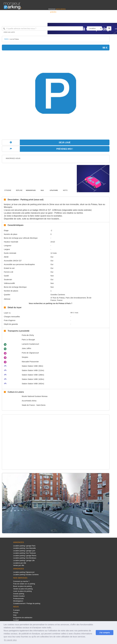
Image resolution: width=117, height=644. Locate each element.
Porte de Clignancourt (30, 353)
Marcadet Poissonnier (30, 362)
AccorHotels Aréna (29, 401)
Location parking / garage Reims (25, 556)
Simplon (25, 357)
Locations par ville (20, 563)
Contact (16, 620)
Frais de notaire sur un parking (24, 584)
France (97, 20)
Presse (16, 613)
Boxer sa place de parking (22, 586)
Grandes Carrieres (58, 295)
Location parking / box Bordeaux (25, 558)
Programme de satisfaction (23, 618)
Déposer (90, 20)
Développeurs (18, 601)
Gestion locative (19, 596)
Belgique (104, 20)
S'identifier (82, 20)
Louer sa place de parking (22, 591)
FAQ (15, 615)
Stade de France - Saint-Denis (34, 405)
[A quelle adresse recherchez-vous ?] (42, 28)
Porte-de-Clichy (28, 335)
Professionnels (72, 20)
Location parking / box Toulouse (24, 553)
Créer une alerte (9, 32)
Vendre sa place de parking (23, 589)
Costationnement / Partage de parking (27, 603)
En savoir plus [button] (10, 640)
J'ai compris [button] (104, 633)
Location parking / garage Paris (24, 546)
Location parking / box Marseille (24, 548)
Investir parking (19, 594)
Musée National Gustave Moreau (35, 396)
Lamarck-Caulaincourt (30, 344)
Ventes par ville (19, 565)
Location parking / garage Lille (24, 560)
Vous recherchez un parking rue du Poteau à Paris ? (51, 303)
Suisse (111, 20)
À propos (16, 610)
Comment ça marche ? (21, 581)
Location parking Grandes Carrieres (26, 575)
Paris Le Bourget (28, 340)
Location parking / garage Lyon (24, 551)
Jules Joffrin (26, 348)
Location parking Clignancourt (24, 572)
